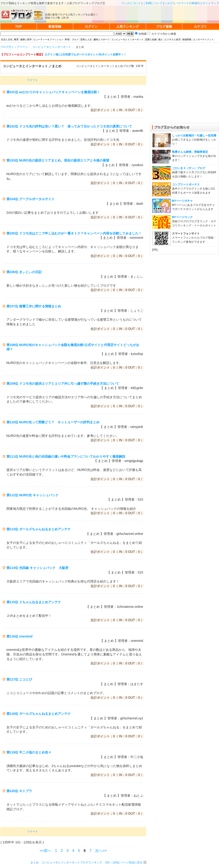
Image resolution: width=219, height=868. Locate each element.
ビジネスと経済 (172, 39)
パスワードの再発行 (188, 3)
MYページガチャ (182, 201)
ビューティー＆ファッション (48, 39)
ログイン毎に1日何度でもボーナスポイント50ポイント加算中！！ (85, 55)
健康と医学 (26, 39)
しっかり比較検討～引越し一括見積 (194, 136)
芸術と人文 (86, 39)
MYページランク (182, 217)
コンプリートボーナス (186, 185)
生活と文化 (7, 39)
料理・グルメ (72, 39)
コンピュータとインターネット (127, 39)
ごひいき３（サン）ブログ (189, 168)
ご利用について (153, 3)
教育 (16, 39)
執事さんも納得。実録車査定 (190, 152)
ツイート (32, 80)
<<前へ (45, 851)
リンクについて (131, 3)
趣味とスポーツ (102, 39)
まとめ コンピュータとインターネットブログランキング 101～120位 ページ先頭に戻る (86, 862)
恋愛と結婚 (151, 39)
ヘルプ (169, 3)
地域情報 (187, 39)
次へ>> (101, 851)
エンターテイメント (203, 39)
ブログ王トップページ (14, 47)
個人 (161, 39)
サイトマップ (211, 3)
